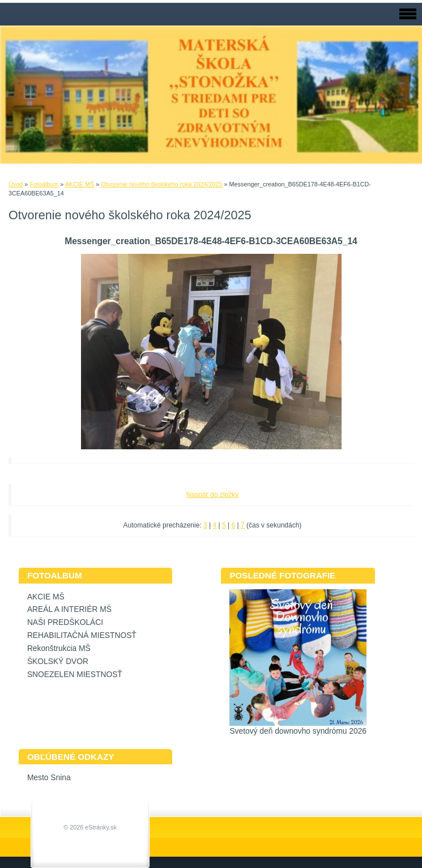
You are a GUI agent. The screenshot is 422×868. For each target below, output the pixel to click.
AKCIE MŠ (80, 184)
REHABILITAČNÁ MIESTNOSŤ (82, 635)
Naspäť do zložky (213, 495)
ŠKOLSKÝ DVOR (58, 661)
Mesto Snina (49, 778)
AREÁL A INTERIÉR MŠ (69, 609)
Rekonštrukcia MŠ (59, 648)
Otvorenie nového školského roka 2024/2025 (161, 184)
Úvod (16, 184)
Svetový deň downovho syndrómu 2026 (298, 731)
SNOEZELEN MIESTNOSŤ (75, 675)
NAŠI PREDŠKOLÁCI (65, 622)
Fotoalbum (44, 184)
